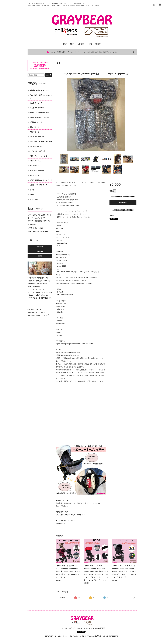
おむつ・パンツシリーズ (38, 185)
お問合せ (32, 224)
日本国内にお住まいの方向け (123, 210)
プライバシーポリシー (37, 228)
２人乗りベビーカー (37, 108)
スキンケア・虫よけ (37, 170)
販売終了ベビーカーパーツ (39, 113)
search (49, 75)
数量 (111, 191)
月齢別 (32, 195)
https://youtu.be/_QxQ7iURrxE (68, 200)
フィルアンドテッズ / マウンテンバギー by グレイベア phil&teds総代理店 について (40, 218)
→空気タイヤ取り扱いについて (39, 281)
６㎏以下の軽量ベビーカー (39, 117)
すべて (63, 598)
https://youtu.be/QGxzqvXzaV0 (68, 205)
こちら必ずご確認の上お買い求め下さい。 (71, 515)
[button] (81, 44)
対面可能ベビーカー (37, 122)
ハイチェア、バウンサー (38, 151)
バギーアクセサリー (37, 137)
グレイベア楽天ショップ (36, 312)
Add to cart (123, 202)
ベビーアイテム (35, 161)
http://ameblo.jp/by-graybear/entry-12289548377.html (75, 344)
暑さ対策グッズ (35, 166)
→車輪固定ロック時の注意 (37, 284)
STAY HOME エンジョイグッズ (41, 180)
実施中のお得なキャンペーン (40, 90)
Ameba (40, 256)
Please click (60, 523)
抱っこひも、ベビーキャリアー (41, 142)
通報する (112, 215)
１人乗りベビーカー (37, 103)
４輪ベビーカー (35, 132)
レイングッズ (34, 175)
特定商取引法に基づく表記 (39, 232)
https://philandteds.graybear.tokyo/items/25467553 (74, 283)
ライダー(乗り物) (36, 146)
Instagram (40, 251)
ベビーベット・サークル (38, 156)
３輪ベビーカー (35, 127)
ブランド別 (34, 199)
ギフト (32, 190)
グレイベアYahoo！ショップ (38, 315)
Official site (40, 247)
